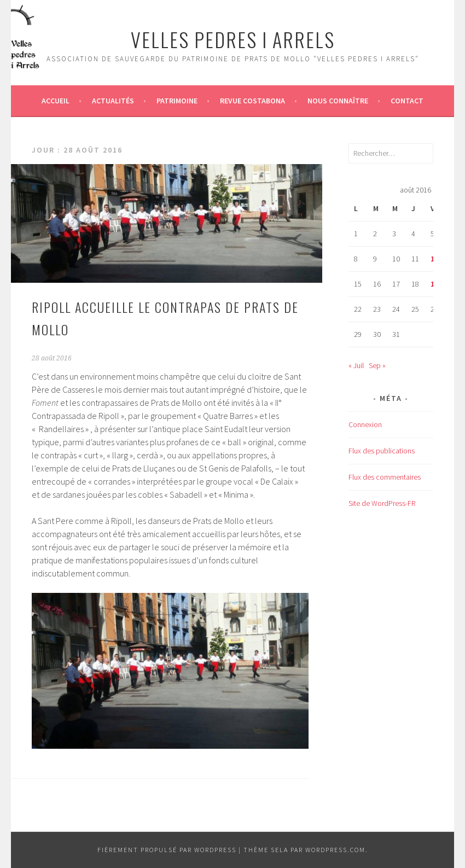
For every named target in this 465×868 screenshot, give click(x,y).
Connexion (365, 424)
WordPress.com (335, 850)
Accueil (56, 101)
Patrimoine (177, 101)
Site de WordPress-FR (382, 503)
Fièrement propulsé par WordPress (167, 850)
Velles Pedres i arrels (233, 39)
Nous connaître (338, 101)
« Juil (356, 365)
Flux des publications (382, 451)
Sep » (377, 365)
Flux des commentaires (385, 477)
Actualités (113, 101)
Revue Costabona (252, 101)
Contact (407, 101)
